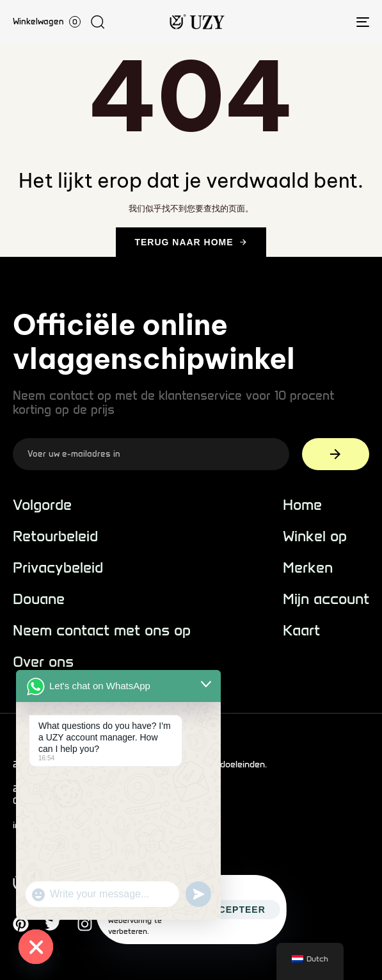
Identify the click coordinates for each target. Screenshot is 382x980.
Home (302, 505)
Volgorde (42, 505)
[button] (97, 22)
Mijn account (326, 599)
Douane (39, 599)
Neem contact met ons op (102, 631)
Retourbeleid (55, 536)
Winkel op (315, 536)
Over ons (43, 662)
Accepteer (235, 910)
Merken (308, 568)
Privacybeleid (58, 568)
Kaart (301, 631)
